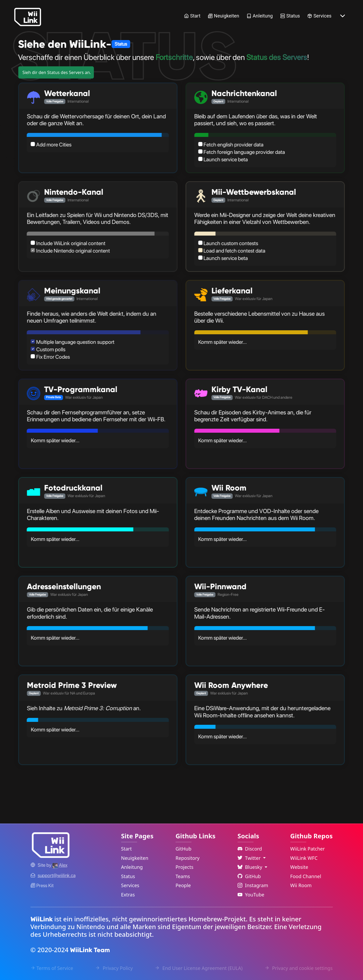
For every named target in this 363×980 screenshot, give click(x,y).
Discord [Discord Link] (250, 849)
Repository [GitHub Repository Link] (188, 858)
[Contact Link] (57, 875)
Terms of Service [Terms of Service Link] (52, 968)
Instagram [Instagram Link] (253, 885)
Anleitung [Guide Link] (260, 16)
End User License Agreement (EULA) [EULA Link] (199, 968)
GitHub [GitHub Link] (183, 849)
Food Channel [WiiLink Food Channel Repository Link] (306, 876)
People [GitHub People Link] (183, 885)
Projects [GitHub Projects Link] (184, 867)
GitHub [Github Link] (249, 876)
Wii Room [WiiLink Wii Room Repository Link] (301, 885)
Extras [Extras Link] (128, 895)
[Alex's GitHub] (60, 865)
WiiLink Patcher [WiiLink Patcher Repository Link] (308, 849)
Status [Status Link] (290, 16)
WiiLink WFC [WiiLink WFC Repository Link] (304, 858)
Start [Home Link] (192, 16)
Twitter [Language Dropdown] (250, 858)
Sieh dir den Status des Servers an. (57, 72)
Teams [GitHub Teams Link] (183, 876)
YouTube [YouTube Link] (251, 895)
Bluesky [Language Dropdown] (251, 867)
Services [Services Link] (319, 16)
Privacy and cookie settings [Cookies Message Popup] (299, 968)
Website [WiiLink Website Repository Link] (299, 867)
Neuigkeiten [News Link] (224, 16)
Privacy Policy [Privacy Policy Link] (114, 968)
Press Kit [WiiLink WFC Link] (42, 885)
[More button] (343, 16)
